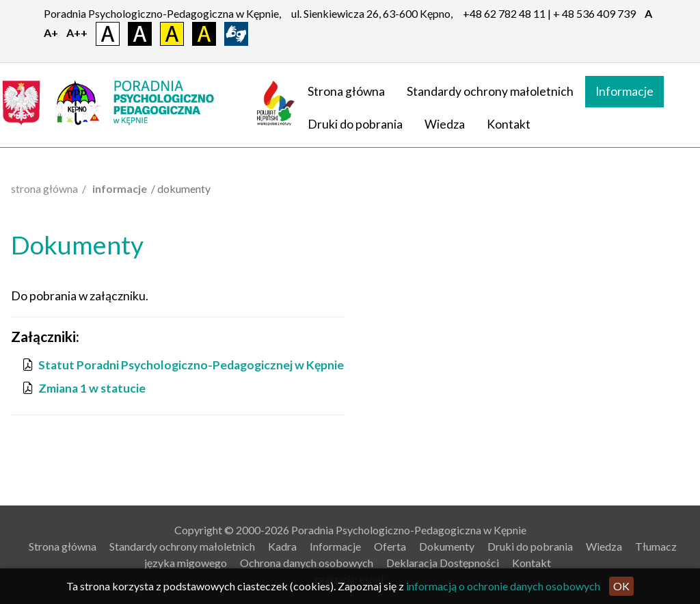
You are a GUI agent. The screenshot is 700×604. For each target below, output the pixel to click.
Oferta (390, 546)
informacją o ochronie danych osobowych (503, 586)
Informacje (624, 91)
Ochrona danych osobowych (307, 563)
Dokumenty (447, 546)
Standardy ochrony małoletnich (490, 91)
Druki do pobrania (355, 124)
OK (621, 586)
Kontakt (509, 124)
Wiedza (445, 124)
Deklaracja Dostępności (443, 563)
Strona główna (346, 91)
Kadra (282, 546)
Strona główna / (51, 188)
